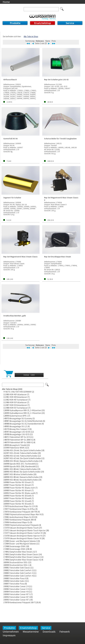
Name (48, 41)
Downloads (49, 632)
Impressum (9, 635)
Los (47, 385)
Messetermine (31, 632)
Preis (54, 41)
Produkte (15, 23)
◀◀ (28, 43)
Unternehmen (11, 632)
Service (70, 23)
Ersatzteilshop (43, 23)
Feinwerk (65, 632)
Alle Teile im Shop (31, 36)
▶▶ (54, 43)
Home (6, 2)
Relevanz (40, 41)
